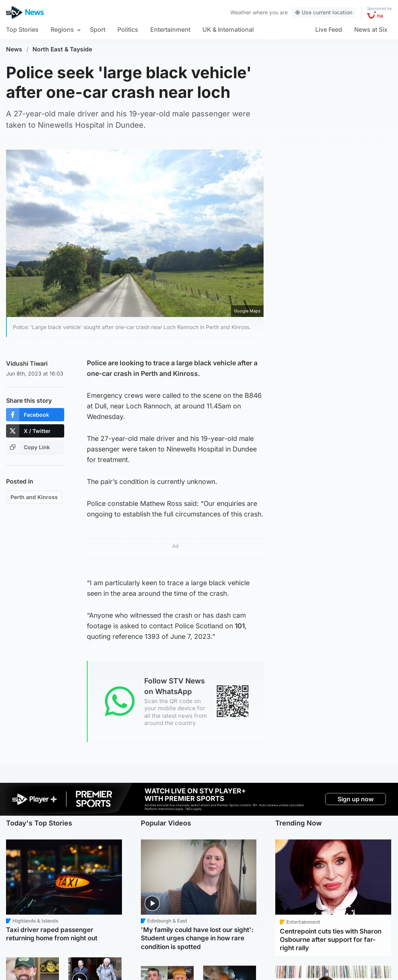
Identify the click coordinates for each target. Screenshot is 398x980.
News (14, 49)
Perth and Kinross (34, 497)
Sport (98, 29)
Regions (62, 29)
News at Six (371, 29)
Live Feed (329, 29)
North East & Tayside (62, 49)
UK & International (228, 29)
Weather (241, 12)
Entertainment (170, 29)
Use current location (323, 12)
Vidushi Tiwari (27, 363)
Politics (128, 29)
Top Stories (22, 29)
